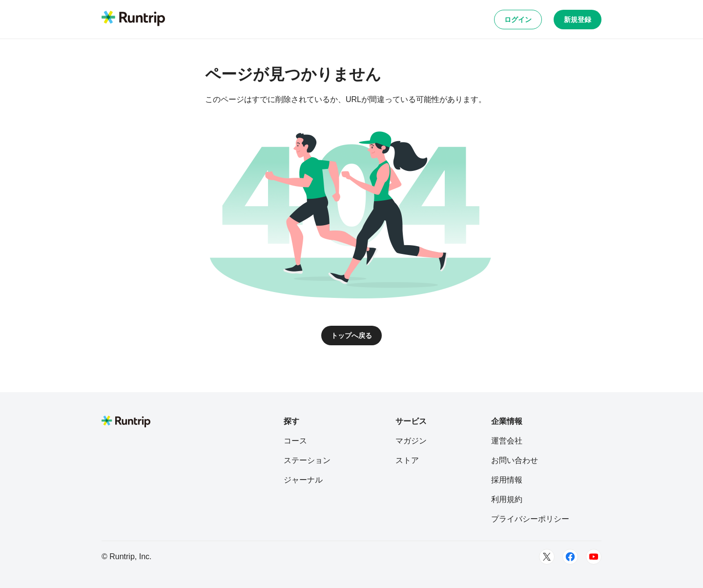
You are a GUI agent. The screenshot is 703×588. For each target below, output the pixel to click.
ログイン (518, 20)
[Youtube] (594, 557)
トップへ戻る (351, 336)
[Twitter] (547, 557)
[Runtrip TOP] (133, 19)
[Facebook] (570, 557)
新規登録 (578, 20)
